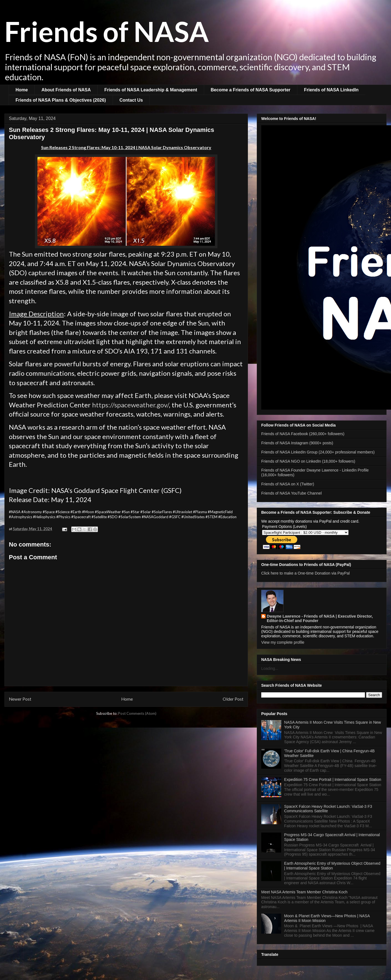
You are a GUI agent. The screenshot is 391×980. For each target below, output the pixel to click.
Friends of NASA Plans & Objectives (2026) (61, 100)
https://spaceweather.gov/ (130, 405)
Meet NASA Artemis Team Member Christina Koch (304, 892)
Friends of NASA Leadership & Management (151, 90)
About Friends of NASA (66, 90)
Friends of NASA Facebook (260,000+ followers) (303, 434)
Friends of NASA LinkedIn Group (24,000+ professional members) (318, 452)
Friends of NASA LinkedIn (331, 90)
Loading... (270, 668)
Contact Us (131, 100)
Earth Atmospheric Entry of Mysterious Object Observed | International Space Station (332, 866)
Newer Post (20, 699)
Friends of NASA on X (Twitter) (288, 484)
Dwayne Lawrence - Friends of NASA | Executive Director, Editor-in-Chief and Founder (320, 618)
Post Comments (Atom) (137, 713)
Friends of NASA (107, 31)
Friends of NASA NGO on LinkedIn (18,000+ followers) (308, 461)
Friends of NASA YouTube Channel (291, 493)
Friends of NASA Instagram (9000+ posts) (297, 443)
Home (22, 90)
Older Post (233, 699)
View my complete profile (283, 642)
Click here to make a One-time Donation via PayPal (305, 573)
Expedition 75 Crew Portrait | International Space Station (333, 780)
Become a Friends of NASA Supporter (251, 90)
